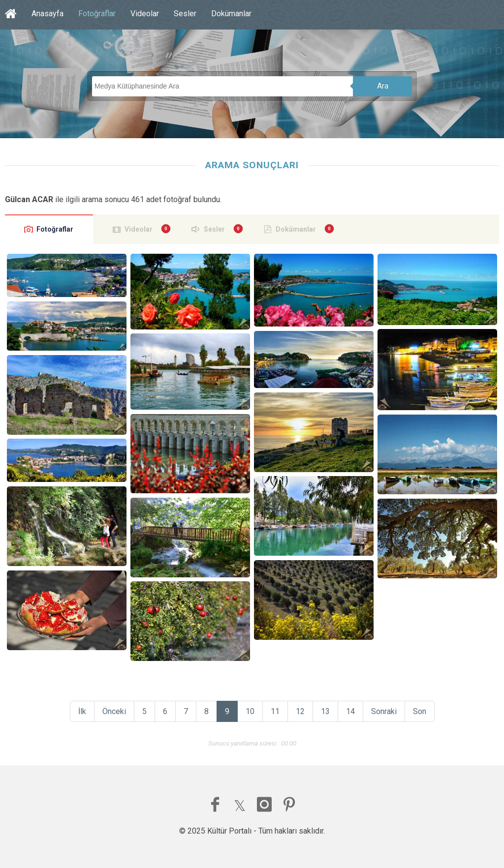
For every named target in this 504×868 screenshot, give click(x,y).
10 (250, 711)
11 (275, 711)
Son (420, 711)
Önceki (114, 711)
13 (325, 711)
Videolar (145, 14)
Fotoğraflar (97, 14)
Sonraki (384, 711)
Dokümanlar (231, 14)
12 (300, 711)
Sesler (185, 14)
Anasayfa (47, 14)
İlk (82, 711)
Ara (383, 86)
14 (350, 711)
